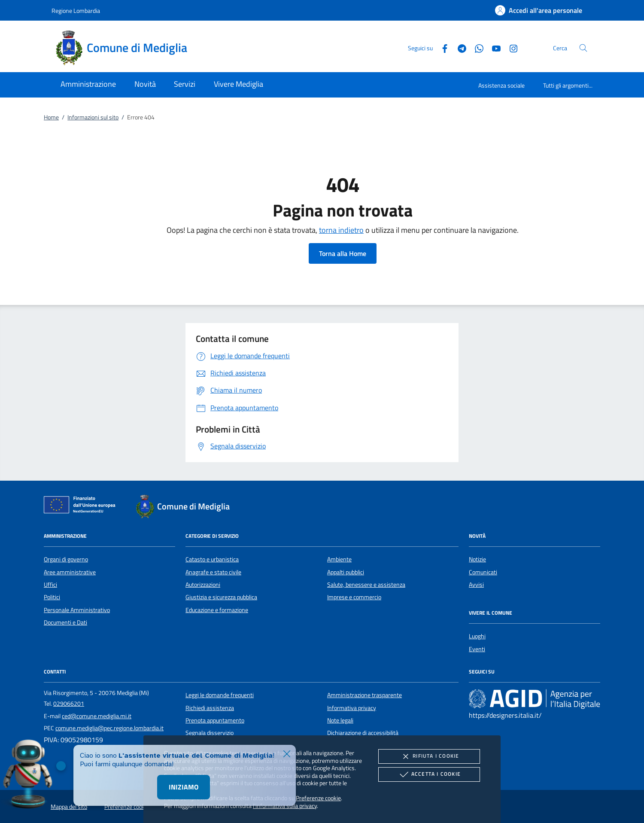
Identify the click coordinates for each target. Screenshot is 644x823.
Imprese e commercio (354, 597)
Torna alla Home (343, 253)
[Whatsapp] (476, 47)
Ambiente (339, 559)
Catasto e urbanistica (212, 559)
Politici (52, 597)
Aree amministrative (70, 572)
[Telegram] (459, 47)
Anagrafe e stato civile (213, 572)
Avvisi (476, 585)
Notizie (477, 559)
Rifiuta (429, 756)
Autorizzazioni (203, 585)
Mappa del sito (69, 807)
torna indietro (341, 230)
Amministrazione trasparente (365, 695)
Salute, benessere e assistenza (366, 585)
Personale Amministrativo (77, 610)
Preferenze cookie (318, 798)
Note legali (340, 720)
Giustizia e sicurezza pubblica (221, 597)
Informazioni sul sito (93, 117)
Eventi (477, 649)
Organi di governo (66, 559)
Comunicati (483, 572)
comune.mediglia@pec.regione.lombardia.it (109, 728)
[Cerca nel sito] (583, 48)
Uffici (50, 585)
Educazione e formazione (217, 610)
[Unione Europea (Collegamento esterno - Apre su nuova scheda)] (82, 506)
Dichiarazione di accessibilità (363, 733)
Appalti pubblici (346, 572)
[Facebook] (441, 47)
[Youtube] (493, 47)
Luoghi (477, 636)
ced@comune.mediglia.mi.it (97, 716)
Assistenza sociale (501, 85)
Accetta (429, 774)
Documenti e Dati (65, 622)
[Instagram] (510, 47)
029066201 (69, 704)
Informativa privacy (352, 708)
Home (51, 117)
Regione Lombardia (76, 11)
